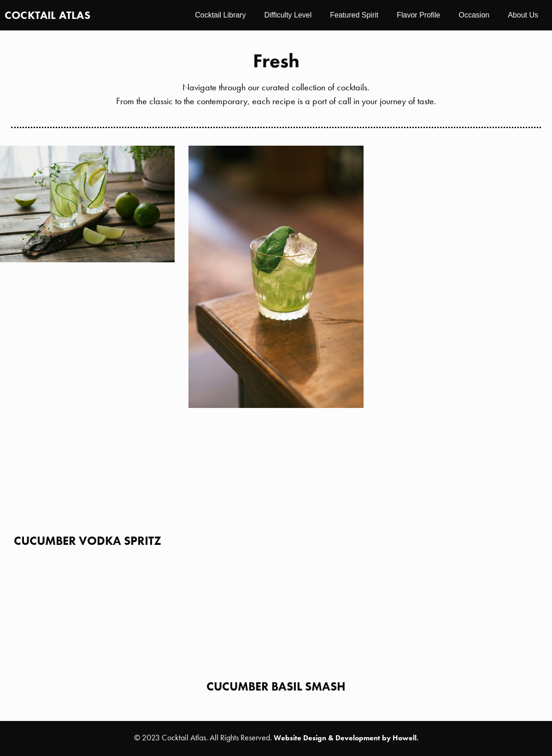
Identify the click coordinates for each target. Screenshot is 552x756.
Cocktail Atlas (47, 15)
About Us (523, 15)
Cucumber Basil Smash (276, 687)
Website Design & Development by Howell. (346, 738)
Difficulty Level (288, 15)
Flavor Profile (418, 15)
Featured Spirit (354, 15)
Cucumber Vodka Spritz (88, 541)
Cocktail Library (220, 15)
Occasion (474, 15)
